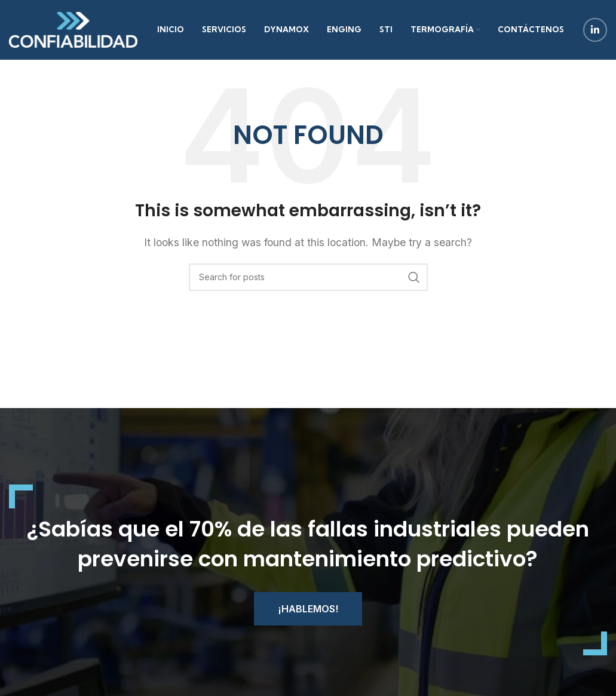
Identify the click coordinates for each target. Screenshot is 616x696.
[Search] (308, 277)
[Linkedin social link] (595, 30)
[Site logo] (73, 29)
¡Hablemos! (308, 609)
